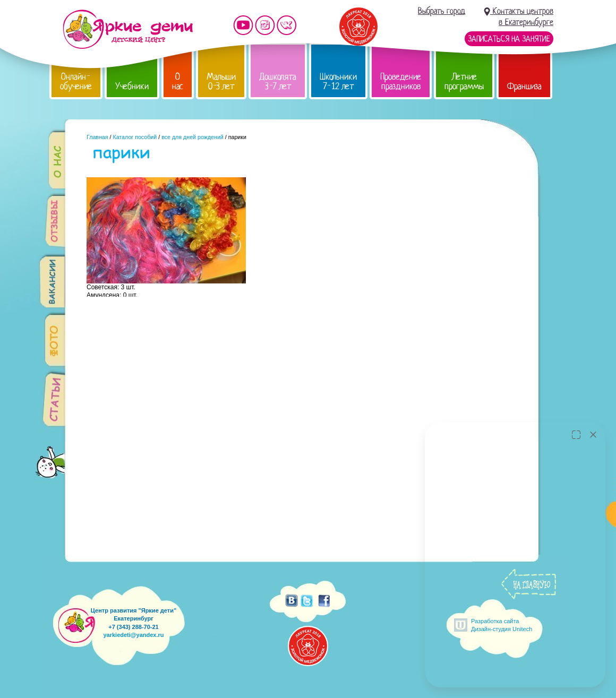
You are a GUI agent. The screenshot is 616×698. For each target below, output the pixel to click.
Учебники (132, 86)
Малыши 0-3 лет (221, 81)
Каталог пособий (135, 137)
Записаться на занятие (509, 39)
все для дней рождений (192, 137)
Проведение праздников (401, 81)
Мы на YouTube (243, 25)
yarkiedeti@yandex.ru (133, 635)
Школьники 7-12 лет (338, 81)
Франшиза (524, 86)
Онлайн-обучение (76, 81)
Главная (97, 137)
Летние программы (464, 81)
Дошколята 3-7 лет (278, 81)
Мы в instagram (265, 25)
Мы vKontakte (287, 25)
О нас (178, 81)
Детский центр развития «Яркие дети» (128, 29)
